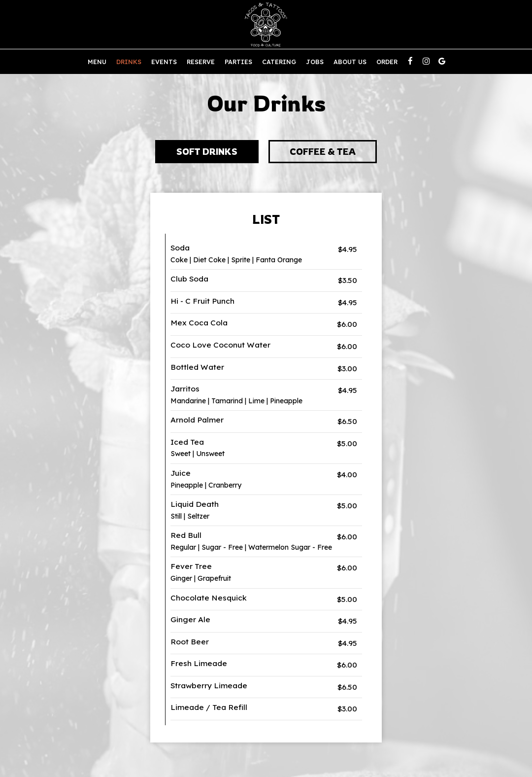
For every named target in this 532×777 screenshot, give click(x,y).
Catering (279, 62)
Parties (238, 62)
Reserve (201, 62)
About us (350, 62)
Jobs (315, 62)
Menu (97, 62)
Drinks (129, 62)
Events (164, 62)
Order (387, 62)
